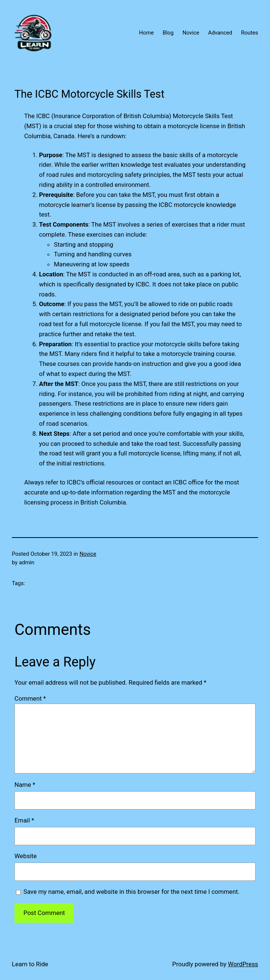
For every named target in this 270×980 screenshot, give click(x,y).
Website (26, 856)
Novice (88, 554)
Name (25, 785)
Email (24, 820)
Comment (30, 698)
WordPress (243, 964)
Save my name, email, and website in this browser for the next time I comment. (131, 892)
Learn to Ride (30, 964)
